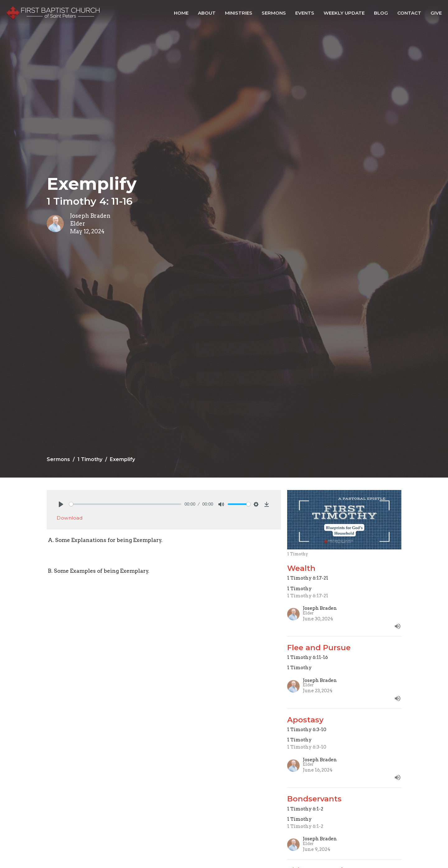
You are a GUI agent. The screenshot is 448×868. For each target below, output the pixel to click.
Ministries (239, 13)
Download (70, 518)
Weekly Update (344, 13)
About (207, 13)
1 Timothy (90, 459)
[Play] (61, 504)
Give (436, 13)
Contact (409, 13)
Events (305, 13)
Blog (381, 13)
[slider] (125, 504)
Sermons (274, 13)
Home (181, 13)
